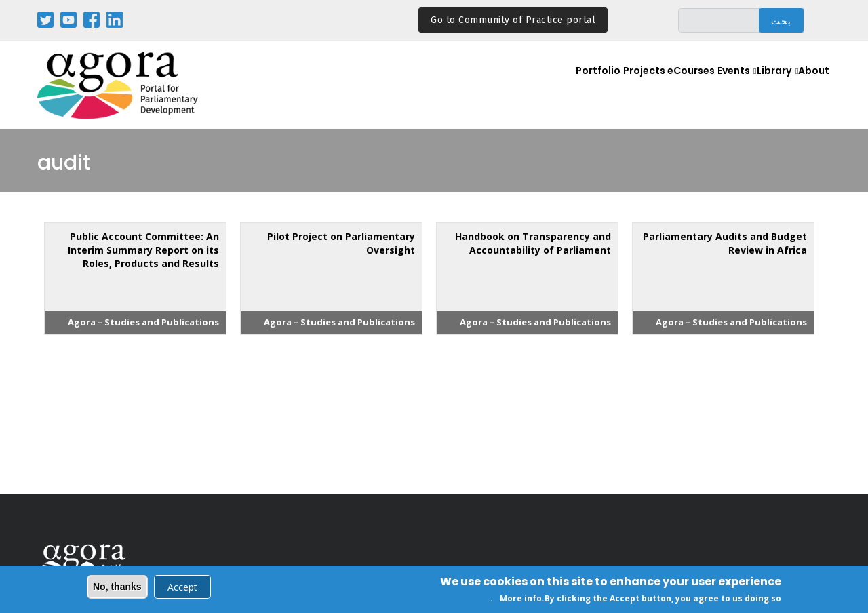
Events (715, 86)
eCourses (664, 86)
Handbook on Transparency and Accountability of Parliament (533, 243)
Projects (610, 86)
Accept (182, 588)
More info (521, 600)
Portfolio (560, 86)
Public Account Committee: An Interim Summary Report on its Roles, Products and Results (143, 250)
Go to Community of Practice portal (513, 20)
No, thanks (117, 587)
